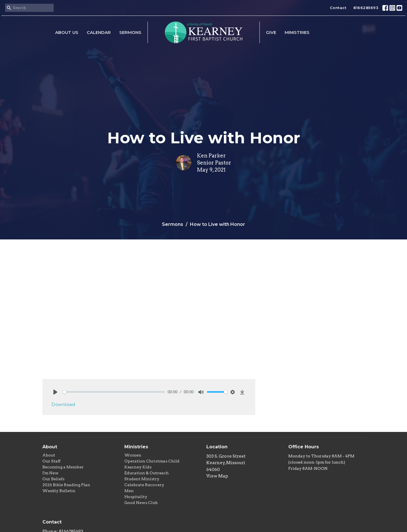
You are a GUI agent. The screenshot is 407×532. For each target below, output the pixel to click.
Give (271, 32)
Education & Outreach (147, 473)
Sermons (130, 32)
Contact (338, 8)
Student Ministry (142, 479)
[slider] (114, 392)
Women (133, 455)
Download (63, 404)
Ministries (297, 32)
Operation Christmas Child (152, 461)
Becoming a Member (63, 467)
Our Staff (51, 461)
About (49, 455)
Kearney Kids (138, 467)
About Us (67, 32)
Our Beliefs (53, 479)
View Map (217, 476)
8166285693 (366, 8)
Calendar (99, 32)
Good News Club (141, 503)
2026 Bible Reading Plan (66, 485)
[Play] (55, 392)
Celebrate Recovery (144, 485)
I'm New (50, 473)
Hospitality (136, 497)
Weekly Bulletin (59, 491)
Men (129, 491)
